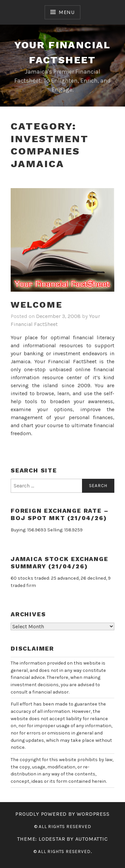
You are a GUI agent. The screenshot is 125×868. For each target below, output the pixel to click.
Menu (67, 12)
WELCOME (36, 305)
